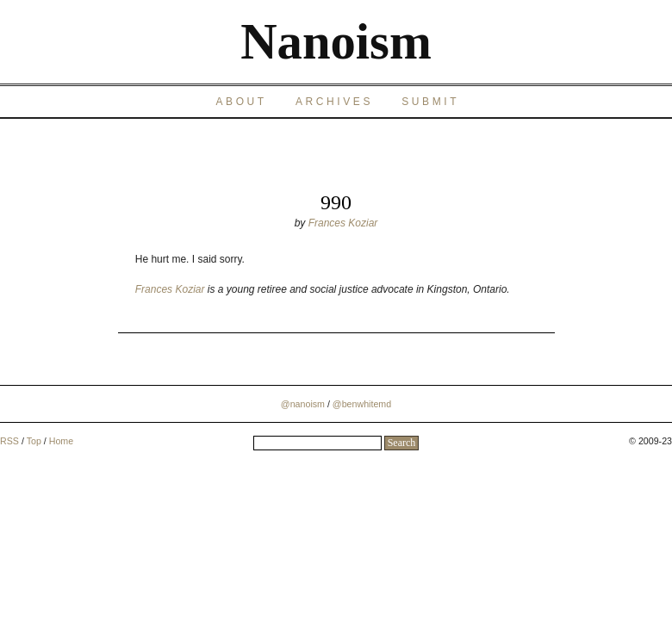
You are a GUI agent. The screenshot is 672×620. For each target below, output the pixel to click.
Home (61, 441)
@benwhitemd (362, 404)
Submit (430, 102)
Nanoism (336, 42)
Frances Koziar (343, 223)
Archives (334, 102)
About (241, 102)
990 (336, 202)
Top (34, 441)
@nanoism (303, 404)
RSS (9, 441)
